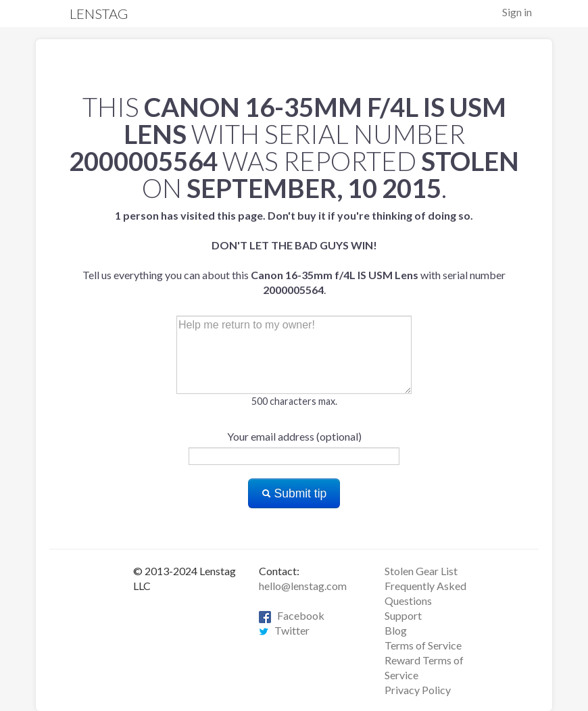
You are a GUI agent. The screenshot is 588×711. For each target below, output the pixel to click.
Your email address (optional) (294, 436)
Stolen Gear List (421, 571)
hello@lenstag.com (303, 586)
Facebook (292, 615)
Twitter (284, 630)
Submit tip (294, 493)
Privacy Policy (418, 690)
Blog (396, 630)
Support (403, 615)
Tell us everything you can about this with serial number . (294, 252)
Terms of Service (423, 645)
